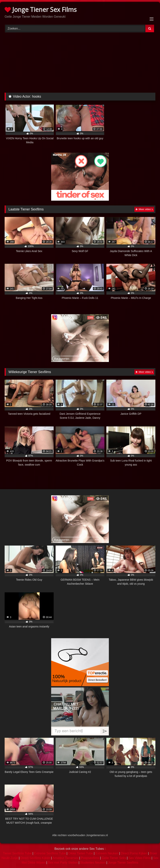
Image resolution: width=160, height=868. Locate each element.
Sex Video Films (140, 858)
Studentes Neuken (93, 863)
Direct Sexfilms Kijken (35, 858)
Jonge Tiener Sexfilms (123, 863)
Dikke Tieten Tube (81, 853)
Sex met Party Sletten (63, 863)
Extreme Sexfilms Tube (50, 853)
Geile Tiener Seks (114, 858)
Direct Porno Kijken (134, 853)
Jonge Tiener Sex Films (41, 9)
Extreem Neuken (107, 853)
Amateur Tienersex (65, 858)
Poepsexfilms (90, 858)
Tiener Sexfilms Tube (17, 853)
